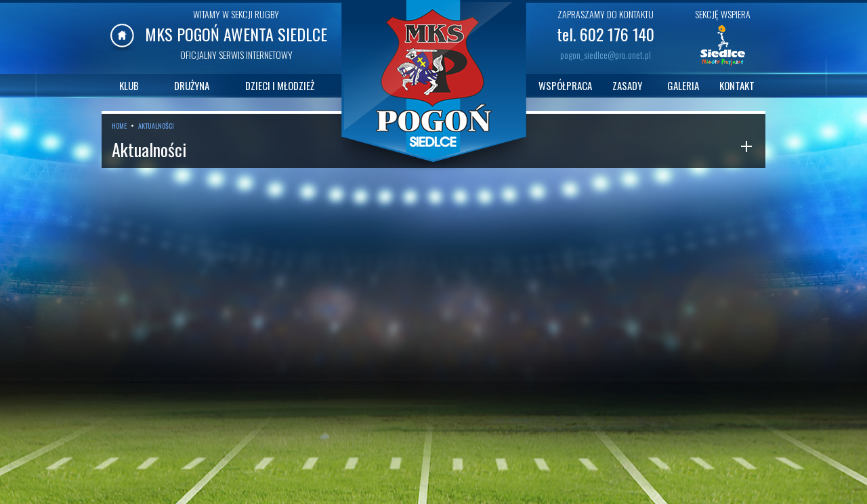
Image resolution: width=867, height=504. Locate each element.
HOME (119, 126)
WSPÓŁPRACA (565, 85)
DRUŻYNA (192, 85)
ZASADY (627, 85)
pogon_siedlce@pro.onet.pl (606, 55)
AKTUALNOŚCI (156, 126)
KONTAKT (737, 85)
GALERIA (683, 85)
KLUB (129, 85)
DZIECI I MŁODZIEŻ (280, 85)
